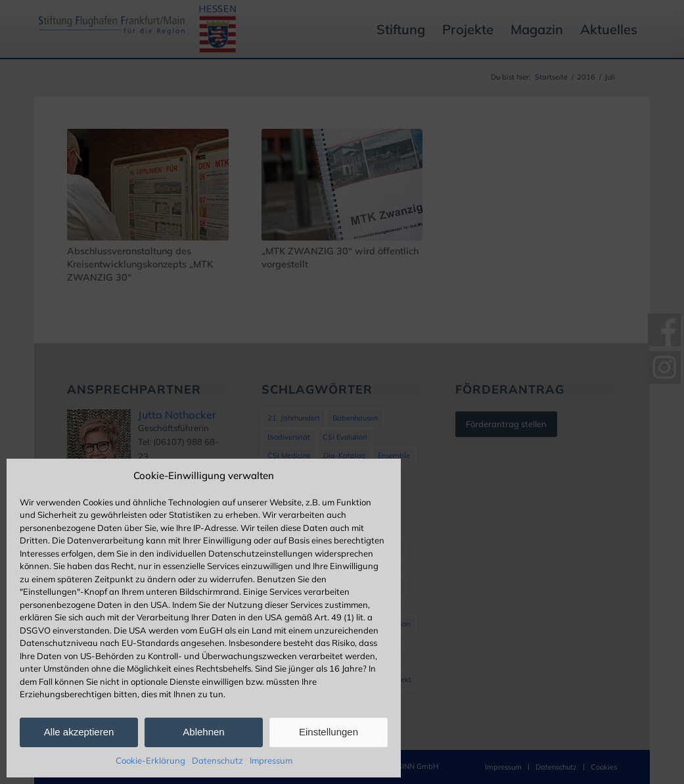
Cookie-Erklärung (150, 760)
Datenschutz (217, 760)
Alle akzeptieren (79, 732)
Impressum (271, 760)
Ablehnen (203, 732)
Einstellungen (329, 732)
